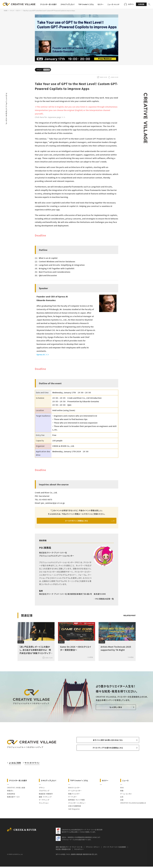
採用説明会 (11, 796)
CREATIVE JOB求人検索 (16, 790)
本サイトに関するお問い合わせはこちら (108, 742)
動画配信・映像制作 (46, 796)
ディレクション (44, 805)
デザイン (42, 790)
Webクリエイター (74, 790)
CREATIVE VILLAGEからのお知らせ (133, 805)
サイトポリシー (79, 852)
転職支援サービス (13, 799)
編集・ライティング (45, 799)
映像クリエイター (74, 796)
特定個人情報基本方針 (63, 852)
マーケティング (44, 802)
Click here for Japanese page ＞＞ (50, 117)
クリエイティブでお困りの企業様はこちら (108, 750)
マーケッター (73, 799)
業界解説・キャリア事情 (76, 802)
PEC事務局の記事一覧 (104, 600)
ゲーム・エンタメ (126, 796)
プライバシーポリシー (93, 849)
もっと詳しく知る (110, 708)
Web (122, 790)
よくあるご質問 (15, 765)
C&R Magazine (74, 812)
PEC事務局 (45, 549)
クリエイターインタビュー (77, 805)
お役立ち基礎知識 (75, 808)
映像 (122, 793)
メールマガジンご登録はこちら (76, 521)
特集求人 (10, 793)
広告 (122, 799)
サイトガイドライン (32, 765)
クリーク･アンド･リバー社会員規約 (115, 849)
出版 (122, 802)
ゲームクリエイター (75, 793)
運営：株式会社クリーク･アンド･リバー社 (69, 849)
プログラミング (44, 793)
